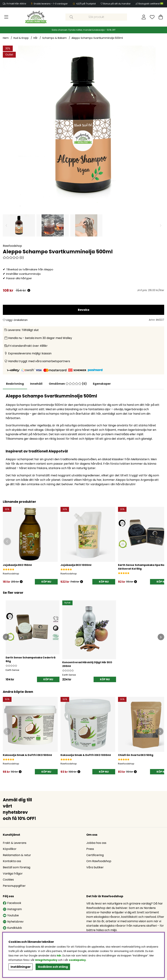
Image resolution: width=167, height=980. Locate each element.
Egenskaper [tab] (105, 384)
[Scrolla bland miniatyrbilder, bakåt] (6, 225)
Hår (35, 38)
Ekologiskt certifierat (151, 4)
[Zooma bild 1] (83, 126)
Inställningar (21, 967)
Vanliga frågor (13, 874)
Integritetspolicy (46, 960)
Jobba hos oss (96, 843)
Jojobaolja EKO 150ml (17, 565)
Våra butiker (95, 868)
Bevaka (84, 310)
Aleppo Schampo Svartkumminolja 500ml (97, 38)
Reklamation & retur (17, 855)
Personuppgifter (14, 886)
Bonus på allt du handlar (117, 4)
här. (60, 956)
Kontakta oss (12, 861)
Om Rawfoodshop (99, 861)
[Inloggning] (144, 17)
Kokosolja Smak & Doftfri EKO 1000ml (86, 755)
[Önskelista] (152, 17)
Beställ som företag (17, 868)
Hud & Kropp (21, 38)
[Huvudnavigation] (6, 17)
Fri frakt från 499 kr (16, 4)
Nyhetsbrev (13, 922)
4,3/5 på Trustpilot (86, 4)
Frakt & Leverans (15, 843)
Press (90, 849)
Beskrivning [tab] (15, 384)
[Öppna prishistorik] (29, 290)
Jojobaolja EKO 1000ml (76, 565)
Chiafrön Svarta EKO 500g (136, 755)
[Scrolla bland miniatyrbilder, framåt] (161, 225)
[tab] (38, 384)
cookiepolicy (77, 960)
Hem (6, 38)
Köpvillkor (10, 849)
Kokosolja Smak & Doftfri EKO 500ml (27, 755)
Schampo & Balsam (54, 38)
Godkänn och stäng (53, 967)
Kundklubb (12, 928)
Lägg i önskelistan (15, 320)
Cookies (8, 880)
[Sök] (96, 17)
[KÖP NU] (46, 582)
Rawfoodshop (12, 246)
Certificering (95, 855)
